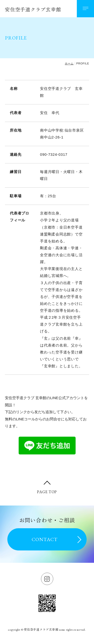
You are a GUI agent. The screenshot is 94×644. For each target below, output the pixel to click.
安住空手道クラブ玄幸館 (33, 10)
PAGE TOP (47, 492)
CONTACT (45, 539)
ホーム (69, 63)
